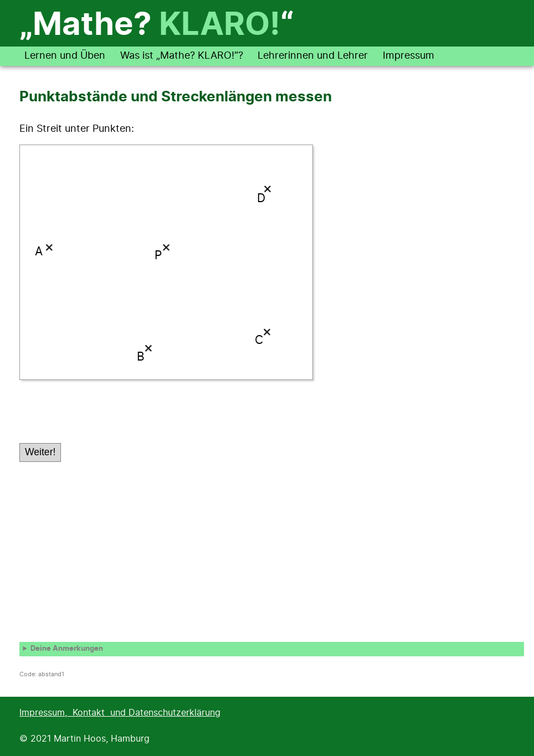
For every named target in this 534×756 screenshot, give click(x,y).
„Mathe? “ (156, 25)
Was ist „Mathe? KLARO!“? (182, 56)
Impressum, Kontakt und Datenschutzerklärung (120, 713)
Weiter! (40, 452)
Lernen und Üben (65, 56)
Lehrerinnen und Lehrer (313, 56)
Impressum (409, 56)
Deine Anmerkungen (67, 649)
